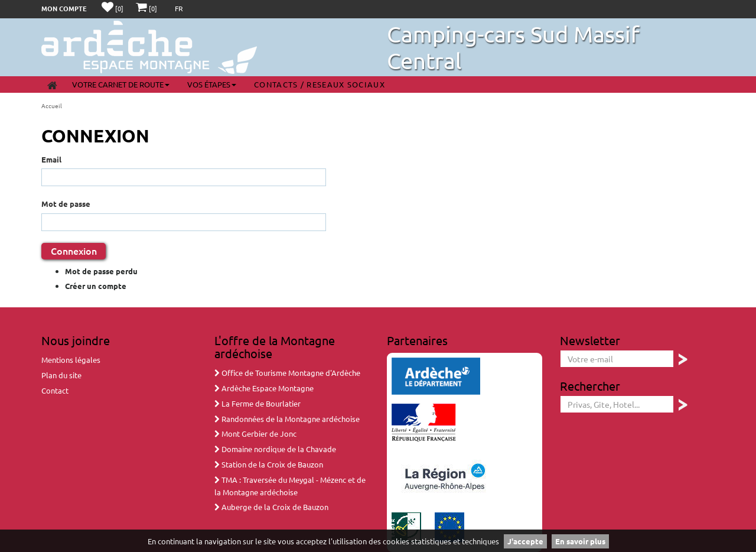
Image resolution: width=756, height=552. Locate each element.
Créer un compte (96, 286)
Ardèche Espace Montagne (264, 388)
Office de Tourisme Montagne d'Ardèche (287, 373)
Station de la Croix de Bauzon (269, 464)
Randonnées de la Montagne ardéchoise (287, 419)
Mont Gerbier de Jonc (255, 434)
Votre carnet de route (121, 84)
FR (179, 8)
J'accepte (525, 541)
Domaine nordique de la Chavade (275, 449)
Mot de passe (66, 204)
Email (51, 159)
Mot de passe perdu (101, 271)
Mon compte (64, 8)
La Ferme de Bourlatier (258, 403)
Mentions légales (71, 360)
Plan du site (61, 375)
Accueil (52, 105)
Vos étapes (212, 84)
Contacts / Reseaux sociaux (320, 84)
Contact (55, 390)
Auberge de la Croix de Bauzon (271, 507)
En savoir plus (580, 541)
